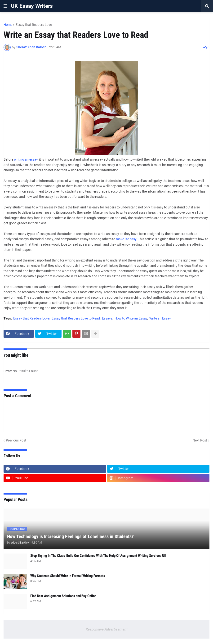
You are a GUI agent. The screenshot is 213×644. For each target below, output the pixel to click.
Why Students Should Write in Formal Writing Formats (68, 576)
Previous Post (16, 440)
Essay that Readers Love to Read (76, 318)
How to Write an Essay (131, 318)
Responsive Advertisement (107, 629)
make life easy (126, 239)
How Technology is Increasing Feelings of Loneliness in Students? (70, 536)
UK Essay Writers (32, 6)
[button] (5, 6)
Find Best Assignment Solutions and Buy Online (63, 596)
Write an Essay (160, 318)
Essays (107, 318)
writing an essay (26, 159)
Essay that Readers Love (34, 25)
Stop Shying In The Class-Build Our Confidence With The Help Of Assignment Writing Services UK (98, 556)
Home (8, 25)
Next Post (200, 440)
